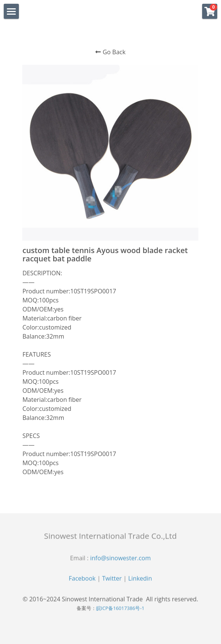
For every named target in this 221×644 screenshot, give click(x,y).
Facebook (82, 581)
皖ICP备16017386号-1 (120, 610)
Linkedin (140, 581)
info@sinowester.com (120, 560)
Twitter (112, 581)
